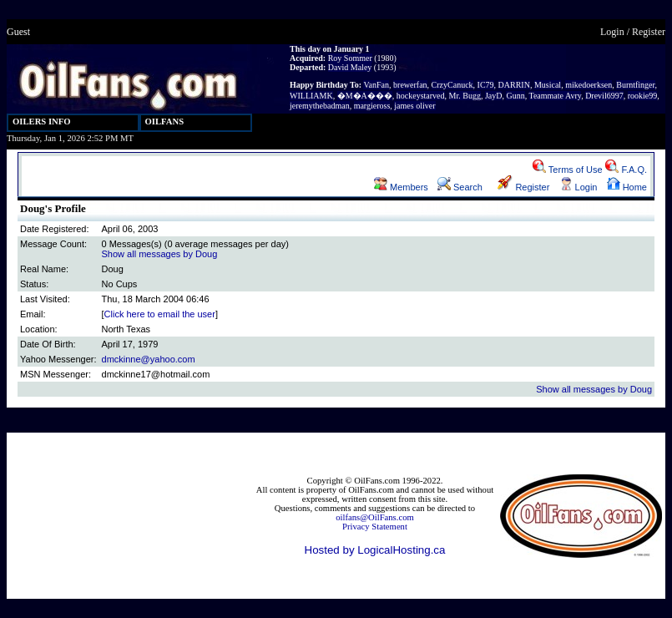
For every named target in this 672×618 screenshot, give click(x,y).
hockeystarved (421, 96)
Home (627, 187)
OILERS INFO (42, 122)
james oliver (414, 106)
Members (401, 187)
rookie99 (643, 96)
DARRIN (514, 85)
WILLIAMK (311, 96)
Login (612, 32)
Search (460, 187)
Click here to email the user (160, 314)
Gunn (515, 96)
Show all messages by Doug (160, 254)
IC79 (486, 85)
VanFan (376, 85)
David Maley (350, 67)
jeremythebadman (320, 106)
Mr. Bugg (465, 96)
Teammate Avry (556, 96)
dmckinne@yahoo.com (149, 359)
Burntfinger (635, 85)
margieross (372, 106)
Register (649, 32)
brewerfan (410, 85)
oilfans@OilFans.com (375, 517)
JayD (494, 96)
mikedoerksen (589, 85)
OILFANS (165, 122)
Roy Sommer (350, 58)
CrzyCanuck (452, 85)
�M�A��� (365, 96)
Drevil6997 (604, 96)
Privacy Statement (375, 527)
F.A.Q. (626, 170)
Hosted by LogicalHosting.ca (375, 550)
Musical (548, 85)
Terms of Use (568, 170)
